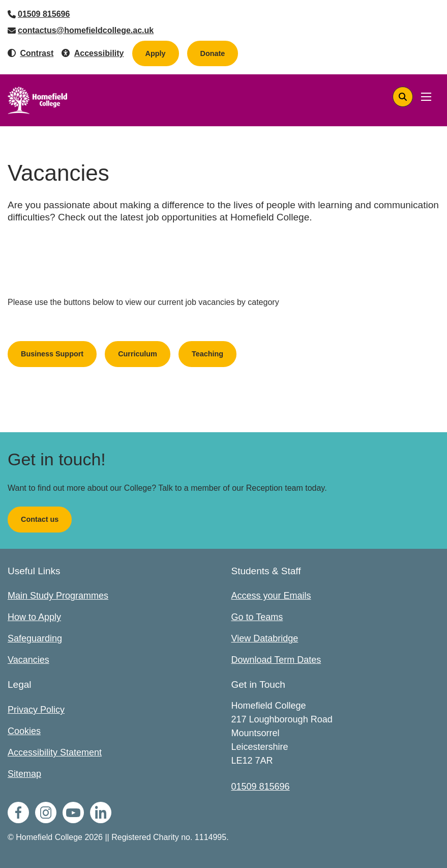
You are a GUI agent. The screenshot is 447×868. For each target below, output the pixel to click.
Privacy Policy (36, 710)
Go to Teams (257, 617)
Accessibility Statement (55, 752)
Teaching (207, 354)
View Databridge (265, 638)
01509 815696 (44, 14)
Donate (219, 53)
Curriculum (138, 354)
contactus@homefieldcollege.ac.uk (86, 30)
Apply (156, 53)
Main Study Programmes (58, 596)
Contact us (40, 519)
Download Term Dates (276, 660)
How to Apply (34, 617)
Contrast (37, 53)
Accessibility (99, 53)
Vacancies (28, 660)
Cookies (24, 731)
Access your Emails (271, 596)
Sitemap (24, 774)
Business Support (52, 354)
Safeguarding (35, 638)
